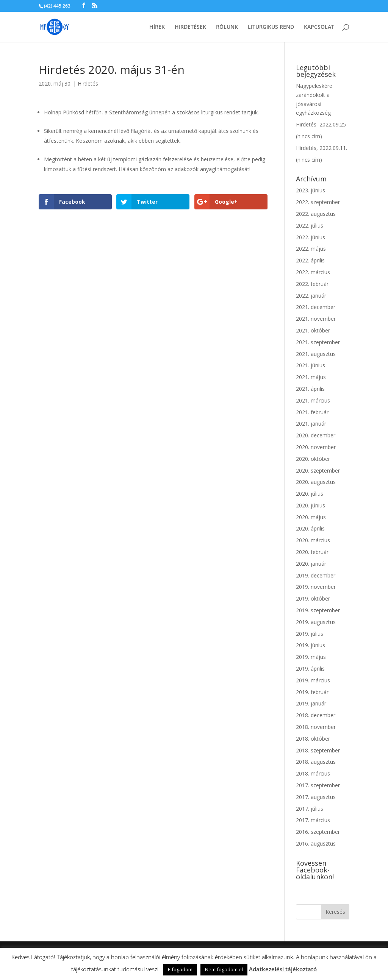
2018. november (316, 727)
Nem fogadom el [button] (224, 969)
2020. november (316, 447)
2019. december (316, 575)
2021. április (310, 389)
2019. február (312, 692)
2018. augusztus (316, 762)
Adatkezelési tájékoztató (283, 969)
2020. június (311, 505)
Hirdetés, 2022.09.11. (322, 148)
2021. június (311, 365)
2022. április (310, 260)
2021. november (316, 319)
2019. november (316, 587)
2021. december (316, 307)
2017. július (310, 809)
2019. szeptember (318, 610)
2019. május (311, 657)
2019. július (310, 634)
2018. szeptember (318, 750)
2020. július (310, 494)
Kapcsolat (319, 27)
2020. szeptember (318, 470)
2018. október (313, 739)
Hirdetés (88, 83)
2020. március (313, 540)
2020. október (313, 459)
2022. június (311, 237)
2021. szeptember (318, 342)
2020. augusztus (316, 482)
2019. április (310, 669)
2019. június (311, 645)
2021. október (313, 330)
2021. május (311, 377)
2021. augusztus (316, 354)
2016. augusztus (316, 843)
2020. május (311, 517)
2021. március (313, 400)
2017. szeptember (318, 785)
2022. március (313, 272)
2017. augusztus (316, 797)
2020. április (310, 528)
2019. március (313, 680)
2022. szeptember (318, 202)
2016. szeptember (318, 832)
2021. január (311, 424)
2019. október (313, 598)
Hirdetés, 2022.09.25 (321, 124)
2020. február (312, 552)
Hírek (157, 27)
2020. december (316, 435)
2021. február (312, 412)
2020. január (311, 564)
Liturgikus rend (271, 27)
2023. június (311, 190)
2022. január (311, 296)
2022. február (312, 284)
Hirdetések (190, 27)
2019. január (311, 703)
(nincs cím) (309, 136)
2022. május (311, 249)
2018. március (313, 773)
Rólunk (227, 27)
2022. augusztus (316, 214)
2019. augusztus (316, 622)
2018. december (316, 715)
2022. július (310, 225)
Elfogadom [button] (180, 969)
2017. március (313, 820)
